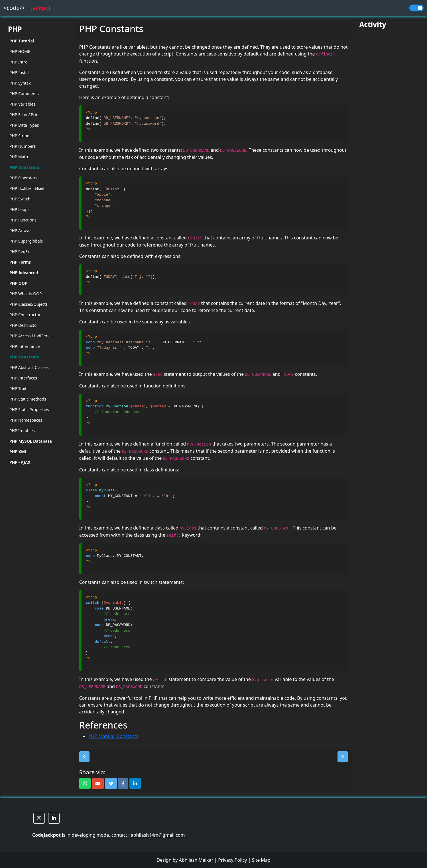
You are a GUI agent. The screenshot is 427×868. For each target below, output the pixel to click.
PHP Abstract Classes (29, 367)
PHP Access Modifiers (30, 336)
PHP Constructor (25, 315)
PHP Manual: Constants (113, 736)
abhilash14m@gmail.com (158, 835)
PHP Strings (20, 136)
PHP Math (19, 157)
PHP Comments (24, 94)
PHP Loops (20, 209)
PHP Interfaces (23, 378)
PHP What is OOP (26, 294)
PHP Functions (23, 220)
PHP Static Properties (29, 410)
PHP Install (20, 72)
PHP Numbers (23, 146)
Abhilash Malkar (196, 860)
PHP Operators (23, 178)
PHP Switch (20, 199)
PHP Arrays (20, 230)
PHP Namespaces (26, 420)
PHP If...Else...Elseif (27, 188)
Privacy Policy (232, 860)
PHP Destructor (24, 325)
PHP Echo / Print (25, 115)
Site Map (261, 860)
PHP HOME (20, 51)
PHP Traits (19, 388)
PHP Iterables (22, 431)
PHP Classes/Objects (29, 304)
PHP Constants (24, 167)
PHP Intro (18, 62)
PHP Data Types (24, 125)
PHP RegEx (20, 252)
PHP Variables (22, 104)
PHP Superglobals (26, 241)
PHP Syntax (20, 83)
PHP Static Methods (28, 399)
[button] (84, 757)
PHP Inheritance (25, 346)
